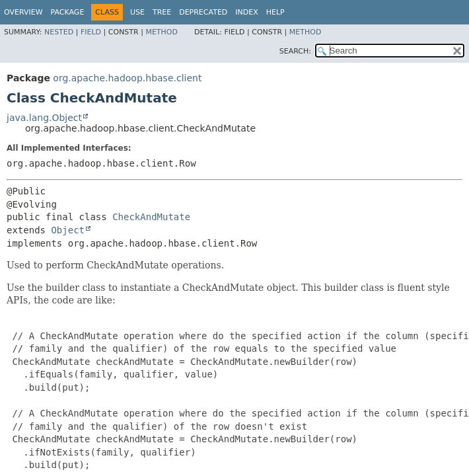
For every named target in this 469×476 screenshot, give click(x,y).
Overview (23, 12)
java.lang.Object (44, 118)
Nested (59, 32)
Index (246, 12)
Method (162, 32)
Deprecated (203, 12)
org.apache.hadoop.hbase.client (127, 78)
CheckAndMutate (151, 217)
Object (68, 230)
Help (275, 12)
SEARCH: (295, 51)
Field (91, 32)
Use (137, 12)
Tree (162, 12)
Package (68, 12)
